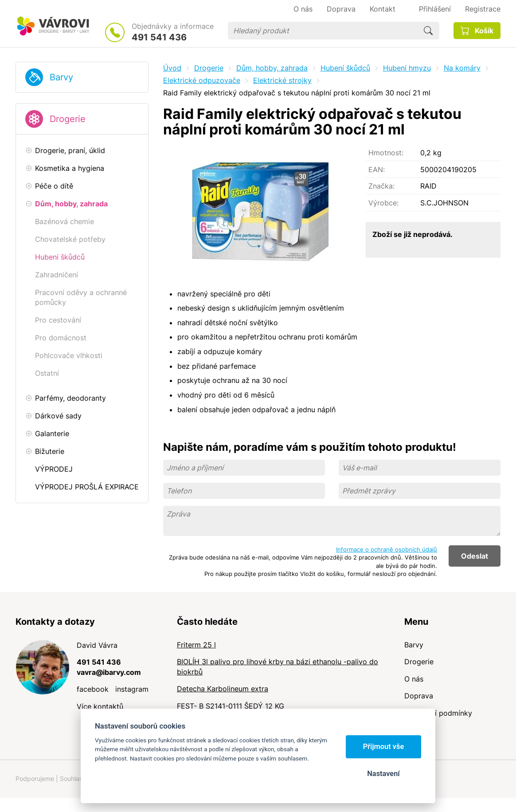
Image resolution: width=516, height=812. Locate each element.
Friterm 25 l (196, 645)
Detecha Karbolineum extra (223, 689)
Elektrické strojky (282, 80)
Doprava (419, 696)
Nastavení (383, 774)
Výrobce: (383, 203)
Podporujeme (35, 778)
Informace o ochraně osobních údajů (387, 549)
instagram (132, 689)
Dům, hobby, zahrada (272, 68)
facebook (93, 689)
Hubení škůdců (345, 68)
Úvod (172, 68)
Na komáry (462, 68)
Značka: (381, 186)
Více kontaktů (100, 706)
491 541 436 (159, 37)
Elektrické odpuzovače (202, 80)
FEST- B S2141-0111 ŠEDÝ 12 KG (231, 706)
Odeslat (475, 556)
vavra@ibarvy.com (109, 672)
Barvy (61, 77)
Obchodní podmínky (438, 713)
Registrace (483, 9)
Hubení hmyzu (407, 68)
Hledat (428, 31)
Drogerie (68, 119)
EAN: (377, 169)
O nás (414, 679)
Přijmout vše (384, 747)
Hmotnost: (386, 153)
